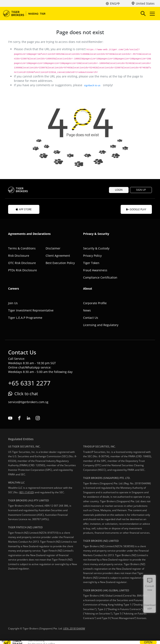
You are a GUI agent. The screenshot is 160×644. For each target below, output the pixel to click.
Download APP (150, 607)
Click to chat (26, 394)
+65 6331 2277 (29, 383)
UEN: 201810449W (74, 628)
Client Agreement (58, 256)
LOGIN (119, 190)
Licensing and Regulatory (101, 325)
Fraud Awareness (95, 270)
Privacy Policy (92, 256)
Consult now (150, 588)
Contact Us (91, 318)
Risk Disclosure (19, 256)
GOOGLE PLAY (136, 209)
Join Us (13, 303)
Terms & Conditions (22, 248)
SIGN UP (141, 190)
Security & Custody (96, 248)
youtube (10, 418)
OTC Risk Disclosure (22, 263)
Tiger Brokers (27, 14)
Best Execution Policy (60, 263)
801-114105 (26, 492)
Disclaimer (53, 248)
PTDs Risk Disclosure (22, 270)
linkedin (29, 418)
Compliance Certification (100, 277)
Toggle (152, 14)
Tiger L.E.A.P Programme (25, 318)
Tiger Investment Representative (31, 310)
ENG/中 (115, 3)
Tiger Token (91, 263)
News (87, 310)
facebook (19, 418)
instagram (38, 418)
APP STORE (24, 209)
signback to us (92, 85)
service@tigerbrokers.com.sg (28, 402)
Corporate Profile (95, 303)
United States (145, 3)
